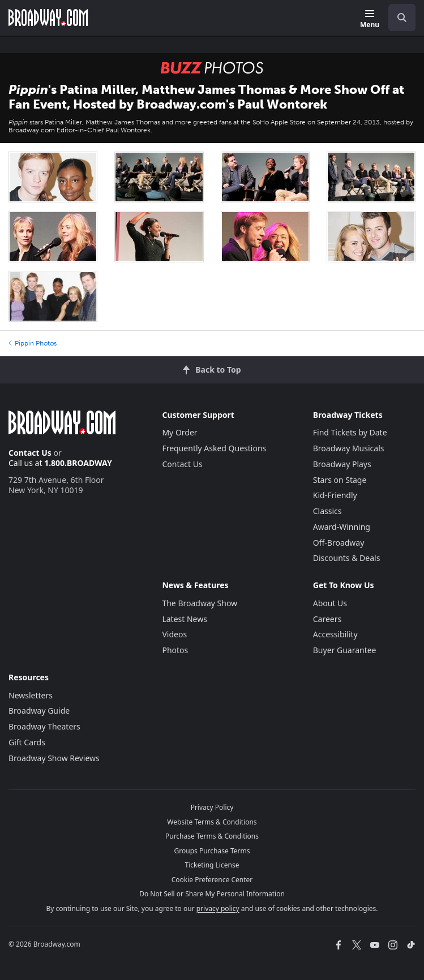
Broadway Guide (39, 711)
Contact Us (30, 453)
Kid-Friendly (335, 495)
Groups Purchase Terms (212, 851)
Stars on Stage (340, 480)
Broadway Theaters (44, 726)
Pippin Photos (33, 343)
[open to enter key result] (402, 18)
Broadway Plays (342, 464)
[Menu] (370, 20)
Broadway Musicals (349, 448)
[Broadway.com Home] (48, 18)
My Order (179, 432)
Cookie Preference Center (212, 880)
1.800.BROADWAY (78, 463)
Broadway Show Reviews (54, 758)
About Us (330, 603)
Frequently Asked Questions (214, 448)
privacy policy (218, 908)
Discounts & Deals (347, 558)
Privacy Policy (212, 807)
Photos (175, 650)
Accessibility (335, 634)
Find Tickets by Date (350, 432)
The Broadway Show (200, 603)
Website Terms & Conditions (212, 822)
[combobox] (397, 18)
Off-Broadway (339, 543)
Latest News (185, 619)
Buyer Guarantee (345, 650)
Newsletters (31, 695)
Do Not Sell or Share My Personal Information (212, 894)
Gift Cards (27, 742)
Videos (174, 634)
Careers (327, 619)
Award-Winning (342, 527)
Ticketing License (212, 865)
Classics (327, 511)
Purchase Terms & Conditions (212, 836)
